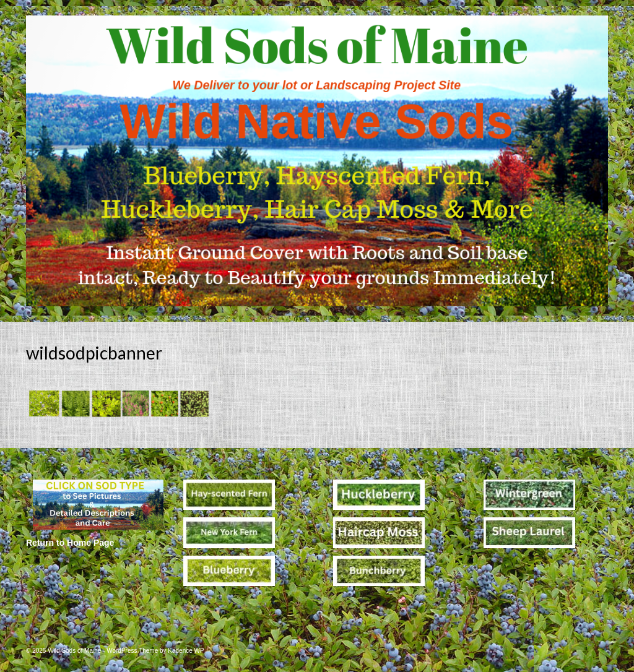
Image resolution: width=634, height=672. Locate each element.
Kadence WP (186, 651)
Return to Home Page (70, 543)
